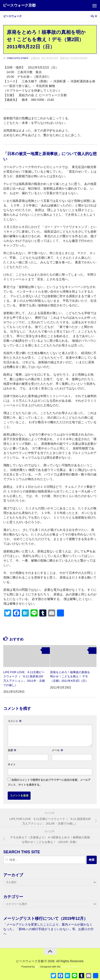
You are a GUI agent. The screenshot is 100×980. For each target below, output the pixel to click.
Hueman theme (70, 967)
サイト (12, 765)
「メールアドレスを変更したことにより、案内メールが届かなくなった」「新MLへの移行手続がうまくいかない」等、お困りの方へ (48, 929)
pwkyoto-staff (18, 58)
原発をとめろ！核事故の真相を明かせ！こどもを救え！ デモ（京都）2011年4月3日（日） (70, 676)
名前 (12, 750)
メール (57, 750)
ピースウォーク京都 (19, 5)
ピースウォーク (13, 16)
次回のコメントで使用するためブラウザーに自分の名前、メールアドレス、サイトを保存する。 (49, 782)
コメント (15, 721)
